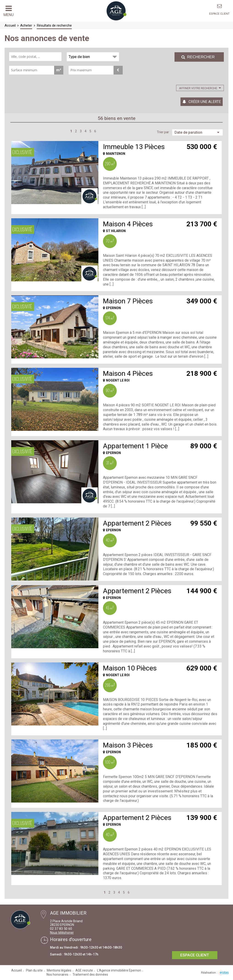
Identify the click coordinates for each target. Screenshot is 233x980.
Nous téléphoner (62, 933)
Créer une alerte (205, 102)
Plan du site (34, 970)
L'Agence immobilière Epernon (119, 970)
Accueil (17, 970)
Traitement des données (90, 974)
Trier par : (164, 132)
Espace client (219, 14)
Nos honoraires (57, 974)
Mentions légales (59, 970)
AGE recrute (84, 970)
